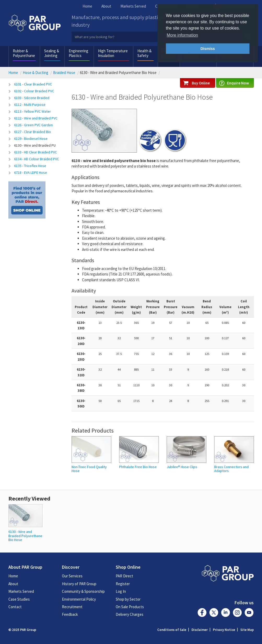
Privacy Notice (224, 630)
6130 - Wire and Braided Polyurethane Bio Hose (25, 536)
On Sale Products (130, 607)
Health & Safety (144, 53)
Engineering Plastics (78, 53)
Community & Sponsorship (83, 591)
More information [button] (182, 35)
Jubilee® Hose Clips (182, 467)
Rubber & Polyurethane (24, 53)
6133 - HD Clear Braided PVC (36, 152)
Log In (121, 591)
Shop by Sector (128, 599)
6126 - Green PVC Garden (33, 125)
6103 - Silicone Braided (32, 98)
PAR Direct (124, 576)
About (106, 6)
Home (87, 6)
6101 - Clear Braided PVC (33, 84)
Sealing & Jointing (52, 53)
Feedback (70, 614)
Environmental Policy (79, 599)
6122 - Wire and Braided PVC (36, 118)
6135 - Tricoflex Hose (30, 166)
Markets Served (133, 6)
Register (123, 584)
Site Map (247, 630)
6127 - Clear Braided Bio (33, 132)
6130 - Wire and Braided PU (35, 145)
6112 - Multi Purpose (30, 105)
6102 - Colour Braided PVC (34, 91)
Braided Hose (64, 73)
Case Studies (19, 599)
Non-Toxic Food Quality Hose (89, 469)
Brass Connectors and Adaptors (231, 469)
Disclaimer (200, 630)
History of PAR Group (79, 584)
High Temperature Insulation (113, 53)
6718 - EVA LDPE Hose (31, 172)
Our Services (72, 576)
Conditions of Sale (172, 630)
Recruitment (72, 607)
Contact (15, 607)
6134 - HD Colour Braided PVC (37, 159)
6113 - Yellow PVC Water (33, 111)
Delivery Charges (130, 614)
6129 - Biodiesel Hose (31, 139)
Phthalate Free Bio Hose (138, 467)
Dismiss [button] (208, 49)
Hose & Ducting (36, 73)
